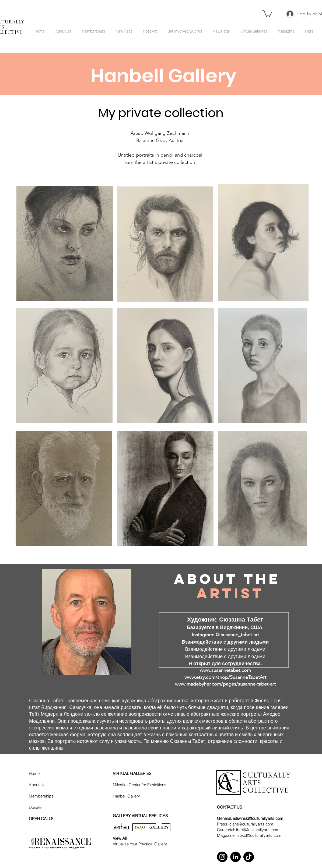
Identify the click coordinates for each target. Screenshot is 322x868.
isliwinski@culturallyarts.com (258, 818)
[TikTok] (249, 857)
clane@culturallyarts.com (251, 824)
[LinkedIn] (235, 857)
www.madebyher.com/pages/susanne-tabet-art (225, 684)
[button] (267, 13)
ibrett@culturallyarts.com (258, 830)
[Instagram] (222, 857)
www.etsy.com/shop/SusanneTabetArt (225, 677)
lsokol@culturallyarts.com (259, 835)
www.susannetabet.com (225, 670)
